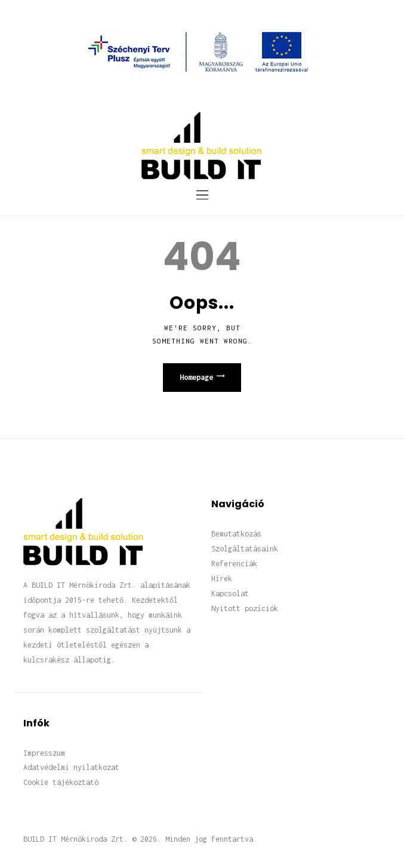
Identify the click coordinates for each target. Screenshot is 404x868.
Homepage (196, 377)
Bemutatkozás (236, 534)
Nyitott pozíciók (245, 608)
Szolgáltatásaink (245, 549)
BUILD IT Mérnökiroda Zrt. (75, 839)
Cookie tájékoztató (61, 782)
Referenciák (234, 564)
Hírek (222, 579)
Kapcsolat (230, 594)
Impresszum (44, 753)
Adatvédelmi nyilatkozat (71, 767)
